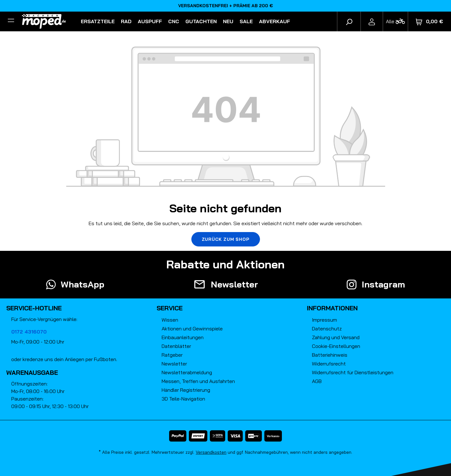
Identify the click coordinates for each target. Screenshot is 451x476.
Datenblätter (176, 346)
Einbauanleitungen (183, 337)
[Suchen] (349, 21)
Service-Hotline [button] (34, 308)
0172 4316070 (29, 332)
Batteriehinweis (330, 355)
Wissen (170, 320)
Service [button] (170, 308)
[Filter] (11, 21)
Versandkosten (211, 452)
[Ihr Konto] (372, 21)
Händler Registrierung (186, 390)
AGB (317, 381)
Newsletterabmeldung (187, 372)
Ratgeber (172, 355)
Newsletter (174, 364)
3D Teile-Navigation (183, 399)
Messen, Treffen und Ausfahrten (198, 381)
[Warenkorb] (430, 21)
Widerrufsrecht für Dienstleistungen (353, 372)
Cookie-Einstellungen (336, 346)
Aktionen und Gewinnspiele (192, 329)
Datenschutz (327, 329)
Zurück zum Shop (226, 239)
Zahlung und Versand (336, 337)
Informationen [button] (332, 308)
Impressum (324, 320)
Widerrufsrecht (329, 364)
